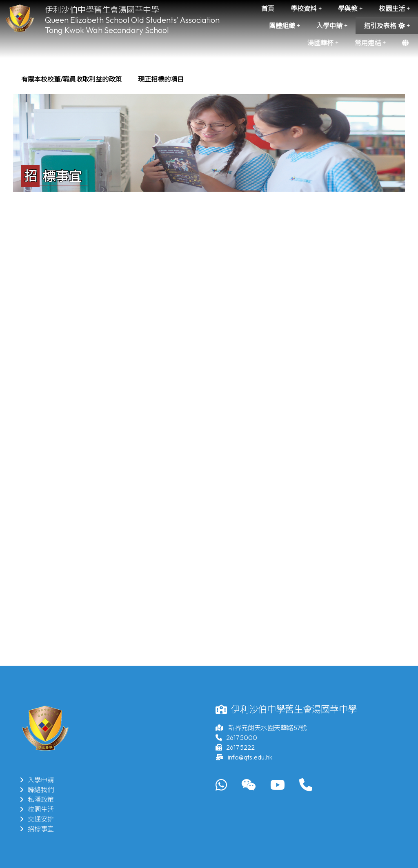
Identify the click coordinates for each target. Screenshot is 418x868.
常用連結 (370, 43)
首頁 (268, 9)
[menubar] (102, 79)
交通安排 (37, 819)
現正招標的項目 (161, 79)
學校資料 (306, 9)
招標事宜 (37, 829)
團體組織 (285, 26)
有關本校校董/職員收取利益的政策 (71, 79)
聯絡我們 (37, 790)
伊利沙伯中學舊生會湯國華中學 (102, 10)
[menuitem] (71, 79)
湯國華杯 (323, 43)
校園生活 (394, 9)
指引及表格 (387, 26)
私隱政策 (37, 799)
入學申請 (332, 26)
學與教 (350, 9)
